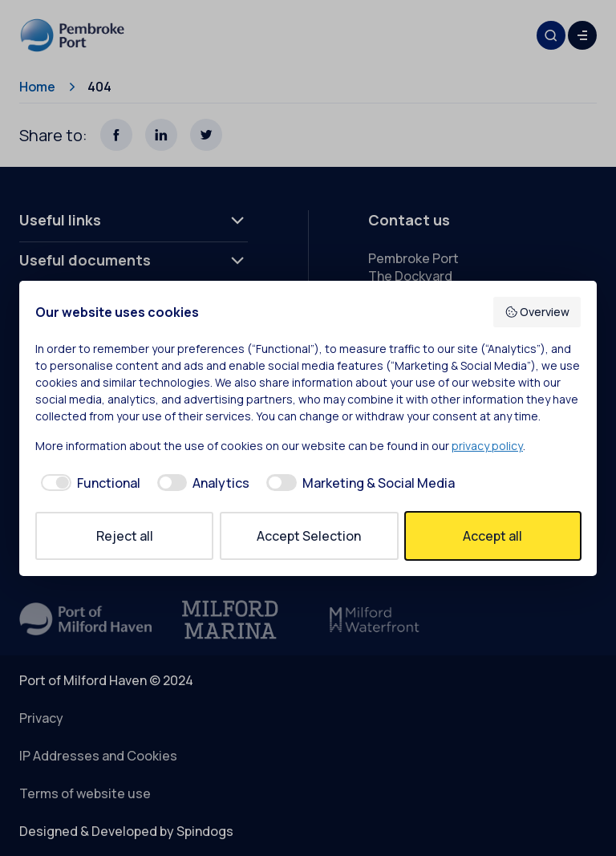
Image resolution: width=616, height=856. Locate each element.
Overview (537, 312)
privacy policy (487, 446)
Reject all (125, 536)
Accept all (492, 536)
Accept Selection (309, 536)
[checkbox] (88, 483)
